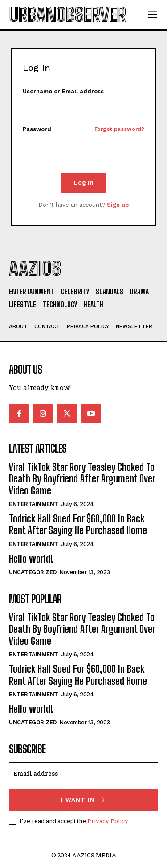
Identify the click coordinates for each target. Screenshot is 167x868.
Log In (84, 182)
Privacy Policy (108, 821)
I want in (83, 800)
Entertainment (34, 504)
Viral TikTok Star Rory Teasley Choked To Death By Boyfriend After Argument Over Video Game (82, 479)
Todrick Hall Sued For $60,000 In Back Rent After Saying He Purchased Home (78, 524)
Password (83, 129)
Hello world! (31, 559)
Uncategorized (33, 572)
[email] (83, 773)
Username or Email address (63, 91)
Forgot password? (119, 129)
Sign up (118, 205)
